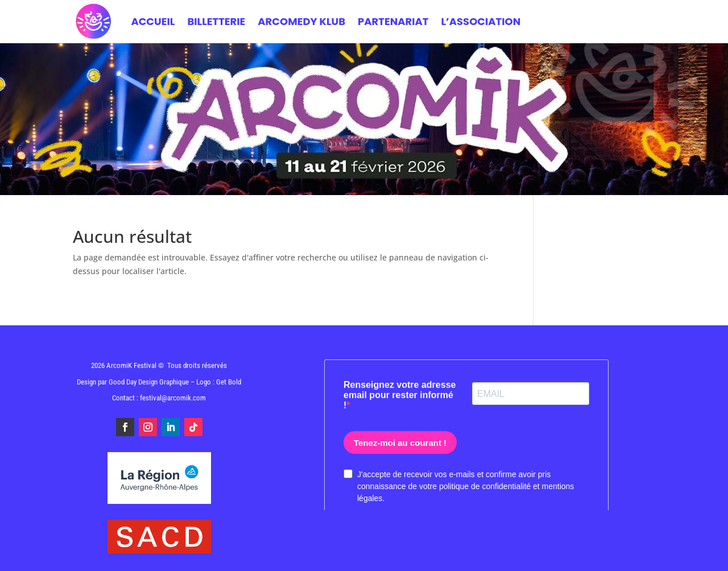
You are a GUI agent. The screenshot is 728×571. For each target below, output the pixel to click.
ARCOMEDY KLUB (301, 21)
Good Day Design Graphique (149, 382)
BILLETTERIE (216, 21)
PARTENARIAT (393, 21)
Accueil (153, 21)
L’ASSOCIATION (481, 21)
